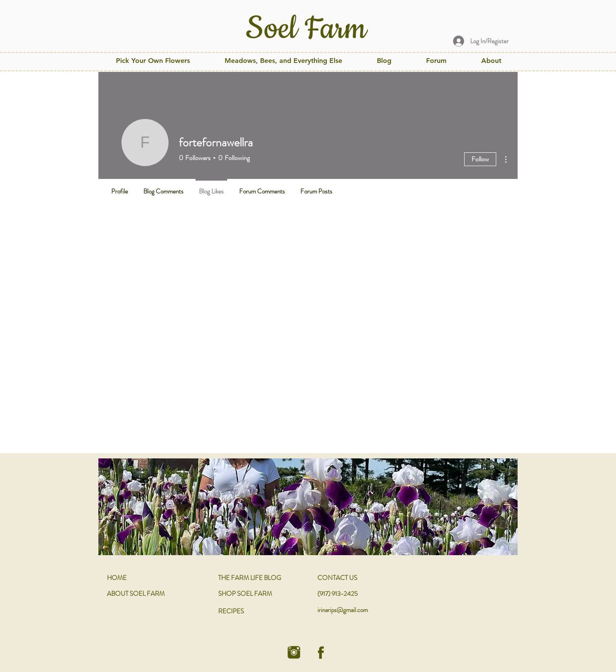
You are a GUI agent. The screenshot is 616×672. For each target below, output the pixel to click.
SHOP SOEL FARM (245, 594)
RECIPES (231, 611)
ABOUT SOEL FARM (136, 594)
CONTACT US (337, 578)
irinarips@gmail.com (343, 610)
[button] (283, 61)
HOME (117, 578)
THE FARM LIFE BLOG (250, 578)
